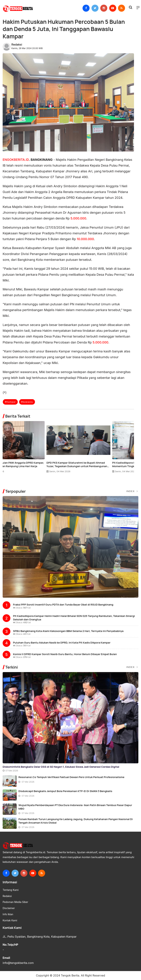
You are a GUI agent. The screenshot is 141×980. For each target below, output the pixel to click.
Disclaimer (9, 908)
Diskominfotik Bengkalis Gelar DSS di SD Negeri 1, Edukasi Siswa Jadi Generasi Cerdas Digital (61, 767)
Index (132, 491)
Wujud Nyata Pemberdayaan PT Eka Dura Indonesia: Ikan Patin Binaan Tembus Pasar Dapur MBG (75, 807)
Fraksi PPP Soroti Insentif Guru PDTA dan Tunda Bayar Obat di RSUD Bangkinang (63, 605)
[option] (35, 448)
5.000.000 (78, 218)
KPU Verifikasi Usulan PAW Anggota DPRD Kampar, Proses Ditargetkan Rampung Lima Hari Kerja (100, 464)
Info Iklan (8, 914)
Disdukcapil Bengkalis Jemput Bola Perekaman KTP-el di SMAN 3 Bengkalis (65, 791)
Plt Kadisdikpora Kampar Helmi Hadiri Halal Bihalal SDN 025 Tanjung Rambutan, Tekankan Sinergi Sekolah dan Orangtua (74, 618)
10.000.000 (85, 239)
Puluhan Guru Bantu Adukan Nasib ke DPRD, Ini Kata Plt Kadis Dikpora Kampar (62, 643)
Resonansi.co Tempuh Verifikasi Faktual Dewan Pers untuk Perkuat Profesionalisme (71, 777)
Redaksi (17, 44)
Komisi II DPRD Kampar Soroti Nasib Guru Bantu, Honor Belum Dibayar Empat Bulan (65, 654)
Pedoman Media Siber (15, 902)
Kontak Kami (10, 920)
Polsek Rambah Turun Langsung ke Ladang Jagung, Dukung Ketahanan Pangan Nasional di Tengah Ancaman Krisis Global (76, 821)
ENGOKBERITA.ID (16, 160)
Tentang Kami (11, 890)
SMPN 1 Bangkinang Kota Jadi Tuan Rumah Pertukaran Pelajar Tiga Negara (29, 464)
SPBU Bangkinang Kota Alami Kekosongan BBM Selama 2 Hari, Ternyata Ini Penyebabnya (68, 631)
